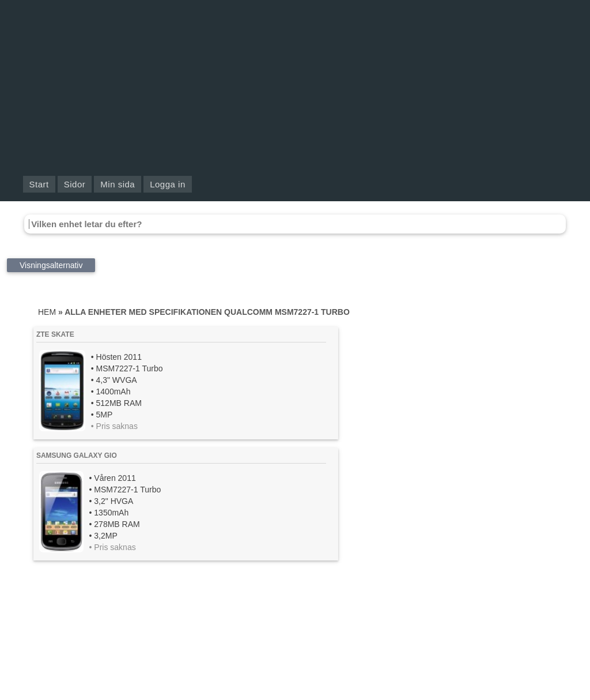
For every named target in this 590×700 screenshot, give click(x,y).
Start (39, 184)
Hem (47, 312)
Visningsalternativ (51, 265)
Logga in (168, 184)
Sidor (75, 184)
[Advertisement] (295, 86)
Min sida (118, 184)
